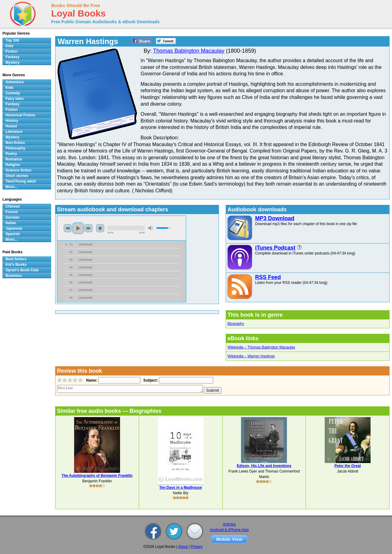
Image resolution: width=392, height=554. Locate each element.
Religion (13, 165)
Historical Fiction (20, 115)
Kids (9, 46)
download (86, 244)
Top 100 (12, 40)
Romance (14, 159)
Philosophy (15, 148)
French (12, 212)
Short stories (17, 176)
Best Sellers (16, 259)
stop (100, 228)
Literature (14, 132)
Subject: (150, 380)
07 (71, 290)
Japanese (14, 228)
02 (71, 252)
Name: (91, 380)
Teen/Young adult (21, 181)
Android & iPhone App (229, 530)
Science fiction (19, 170)
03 (71, 260)
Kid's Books (16, 265)
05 (71, 275)
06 (71, 282)
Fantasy (12, 57)
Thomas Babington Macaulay (189, 51)
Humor (11, 126)
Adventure (15, 82)
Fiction (11, 51)
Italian (11, 223)
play (78, 228)
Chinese (13, 206)
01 (71, 244)
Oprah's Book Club (22, 270)
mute (151, 228)
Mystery (12, 62)
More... (11, 187)
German (12, 217)
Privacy (196, 547)
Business (14, 276)
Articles (229, 524)
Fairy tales (15, 99)
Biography (236, 324)
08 (71, 298)
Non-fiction (15, 143)
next (89, 228)
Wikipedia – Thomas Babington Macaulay (261, 347)
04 (71, 267)
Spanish (13, 234)
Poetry (11, 154)
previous (68, 228)
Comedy (13, 93)
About (183, 547)
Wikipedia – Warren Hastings (251, 356)
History (12, 121)
